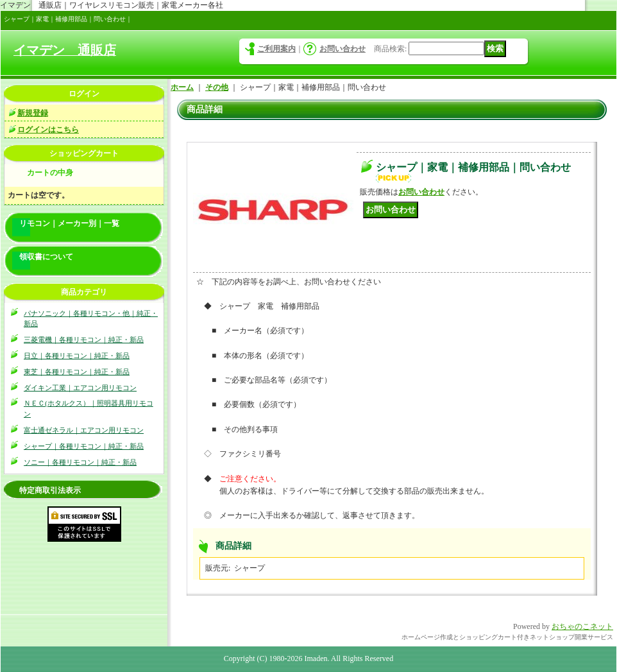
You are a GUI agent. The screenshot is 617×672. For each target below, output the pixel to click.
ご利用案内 (276, 49)
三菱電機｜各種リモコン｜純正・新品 (84, 340)
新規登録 (33, 113)
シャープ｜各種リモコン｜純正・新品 (84, 446)
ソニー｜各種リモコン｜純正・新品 (80, 462)
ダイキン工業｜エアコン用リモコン (80, 388)
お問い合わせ (342, 49)
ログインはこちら (48, 130)
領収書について (46, 257)
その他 (217, 87)
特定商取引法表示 (50, 490)
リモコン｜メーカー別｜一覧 (69, 223)
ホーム (182, 87)
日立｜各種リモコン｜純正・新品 (77, 356)
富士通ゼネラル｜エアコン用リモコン (84, 430)
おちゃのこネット (582, 626)
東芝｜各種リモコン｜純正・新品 (77, 372)
